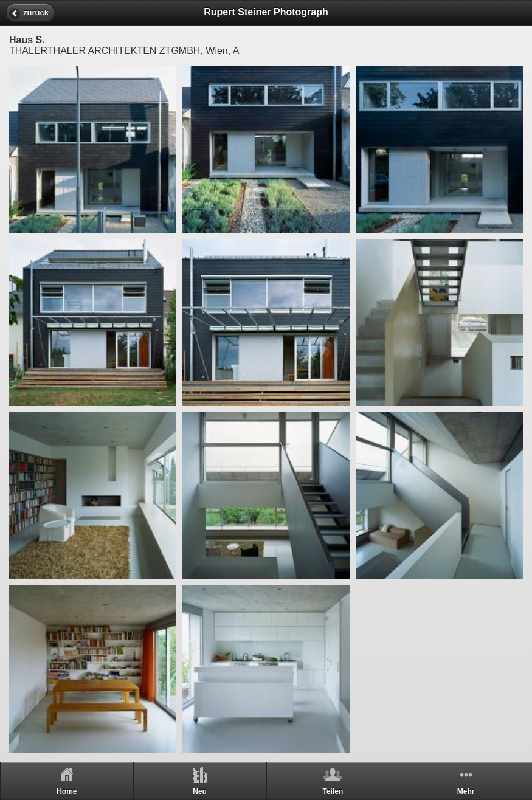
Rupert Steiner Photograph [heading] (266, 12)
